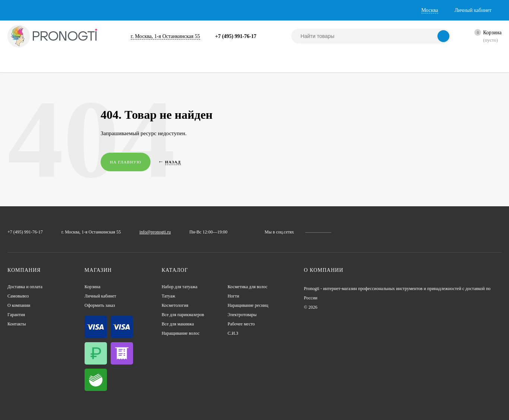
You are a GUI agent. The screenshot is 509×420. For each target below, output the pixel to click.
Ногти (235, 296)
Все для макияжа (182, 324)
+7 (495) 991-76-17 (251, 36)
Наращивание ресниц (253, 306)
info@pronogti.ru (173, 232)
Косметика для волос (253, 287)
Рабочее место (245, 324)
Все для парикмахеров (188, 315)
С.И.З (234, 333)
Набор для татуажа (184, 287)
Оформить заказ (103, 306)
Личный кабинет (104, 296)
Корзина (94, 287)
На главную (126, 162)
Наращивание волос (186, 333)
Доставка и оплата (32, 10)
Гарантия (167, 10)
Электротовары (246, 315)
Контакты (204, 10)
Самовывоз (84, 10)
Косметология (178, 306)
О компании (127, 10)
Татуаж (170, 296)
